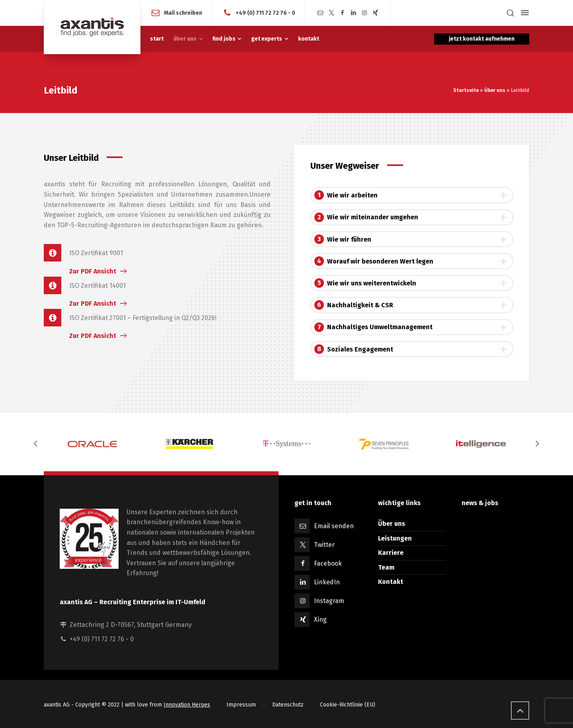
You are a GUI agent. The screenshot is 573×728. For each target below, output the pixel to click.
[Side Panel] (523, 13)
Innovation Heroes (187, 705)
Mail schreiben (183, 13)
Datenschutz (288, 705)
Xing (320, 620)
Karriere (391, 553)
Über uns (495, 90)
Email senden (334, 526)
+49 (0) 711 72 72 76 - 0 (265, 13)
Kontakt (391, 582)
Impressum (241, 705)
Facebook (328, 563)
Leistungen (395, 538)
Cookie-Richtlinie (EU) (348, 705)
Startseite (466, 90)
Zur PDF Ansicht (93, 271)
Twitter (324, 545)
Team (386, 567)
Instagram (329, 601)
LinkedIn (327, 582)
